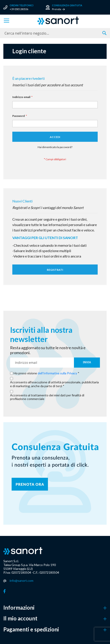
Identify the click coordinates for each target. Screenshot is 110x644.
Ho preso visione (46, 373)
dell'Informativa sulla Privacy (57, 373)
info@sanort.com (22, 581)
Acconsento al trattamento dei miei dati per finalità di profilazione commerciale (47, 397)
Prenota (57, 9)
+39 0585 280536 (19, 9)
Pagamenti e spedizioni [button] (31, 629)
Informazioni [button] (19, 608)
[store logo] (58, 21)
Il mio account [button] (20, 618)
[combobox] (55, 33)
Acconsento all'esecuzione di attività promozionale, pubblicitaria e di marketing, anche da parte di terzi (54, 384)
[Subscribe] (87, 363)
